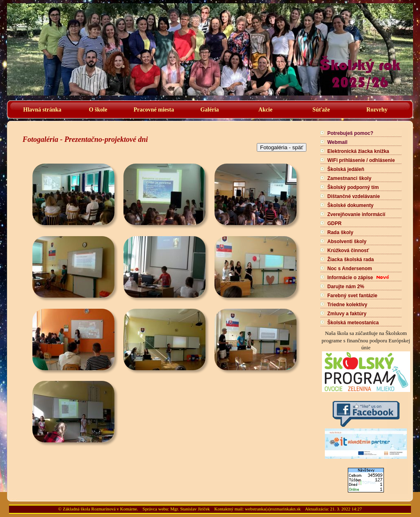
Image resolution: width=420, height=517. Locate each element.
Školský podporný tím (353, 187)
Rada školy (340, 232)
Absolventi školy (347, 241)
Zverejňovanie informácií (356, 214)
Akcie (265, 110)
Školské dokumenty (350, 205)
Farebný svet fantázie (352, 296)
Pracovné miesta (154, 110)
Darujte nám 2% (346, 287)
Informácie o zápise (350, 278)
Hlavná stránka (42, 110)
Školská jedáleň (346, 169)
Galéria (209, 110)
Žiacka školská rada (350, 260)
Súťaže (321, 110)
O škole (98, 110)
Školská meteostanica (353, 323)
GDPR (334, 223)
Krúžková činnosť (348, 251)
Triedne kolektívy (347, 305)
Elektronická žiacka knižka (358, 151)
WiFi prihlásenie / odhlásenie (361, 160)
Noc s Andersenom (350, 269)
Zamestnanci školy (349, 178)
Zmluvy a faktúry (347, 314)
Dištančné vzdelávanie (354, 196)
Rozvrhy (377, 110)
